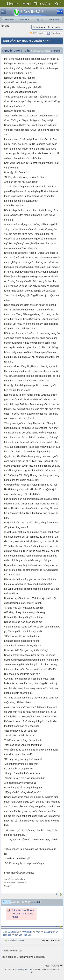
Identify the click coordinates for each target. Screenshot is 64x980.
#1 (58, 894)
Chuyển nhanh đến (14, 940)
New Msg (9, 19)
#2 (58, 926)
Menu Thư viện (36, 4)
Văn (38, 932)
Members (24, 19)
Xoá (58, 4)
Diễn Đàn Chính (10, 932)
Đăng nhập (55, 19)
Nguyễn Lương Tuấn (16, 51)
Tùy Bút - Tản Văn (23, 935)
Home (12, 4)
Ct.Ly (6, 902)
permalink (56, 51)
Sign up (39, 19)
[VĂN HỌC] (27, 932)
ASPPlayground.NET (24, 969)
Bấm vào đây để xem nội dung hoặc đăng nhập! (23, 914)
